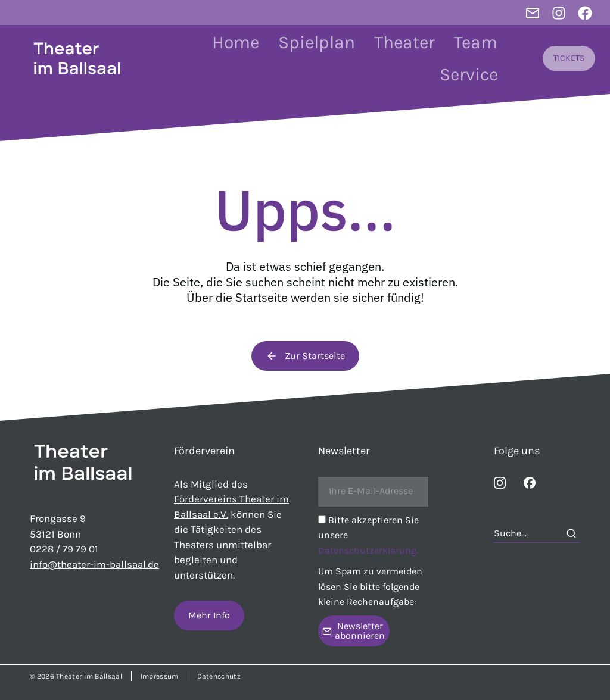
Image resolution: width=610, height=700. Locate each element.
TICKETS (569, 58)
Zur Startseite (305, 356)
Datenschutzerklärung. (368, 550)
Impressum (160, 676)
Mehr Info (209, 615)
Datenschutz (219, 676)
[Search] (571, 533)
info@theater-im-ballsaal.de (94, 564)
